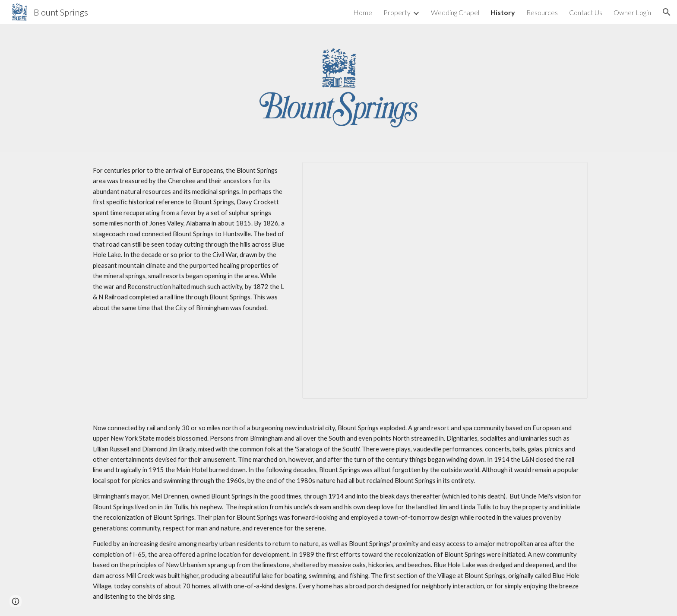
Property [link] (397, 12)
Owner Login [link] (632, 12)
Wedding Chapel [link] (455, 12)
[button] (667, 12)
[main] (190, 239)
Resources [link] (542, 12)
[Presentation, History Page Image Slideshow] (445, 280)
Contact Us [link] (586, 12)
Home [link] (363, 12)
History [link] (503, 12)
